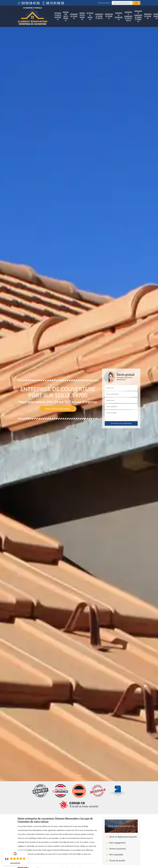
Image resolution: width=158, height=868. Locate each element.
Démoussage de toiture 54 (109, 16)
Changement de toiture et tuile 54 (99, 16)
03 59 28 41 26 (29, 3)
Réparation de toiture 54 (74, 16)
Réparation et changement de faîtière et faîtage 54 (138, 16)
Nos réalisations (58, 409)
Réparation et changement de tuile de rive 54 (128, 16)
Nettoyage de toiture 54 (90, 16)
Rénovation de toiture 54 (148, 16)
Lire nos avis (15, 863)
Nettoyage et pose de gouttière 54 (58, 16)
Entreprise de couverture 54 (119, 16)
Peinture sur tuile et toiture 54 (66, 16)
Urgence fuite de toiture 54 (82, 16)
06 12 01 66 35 (53, 3)
